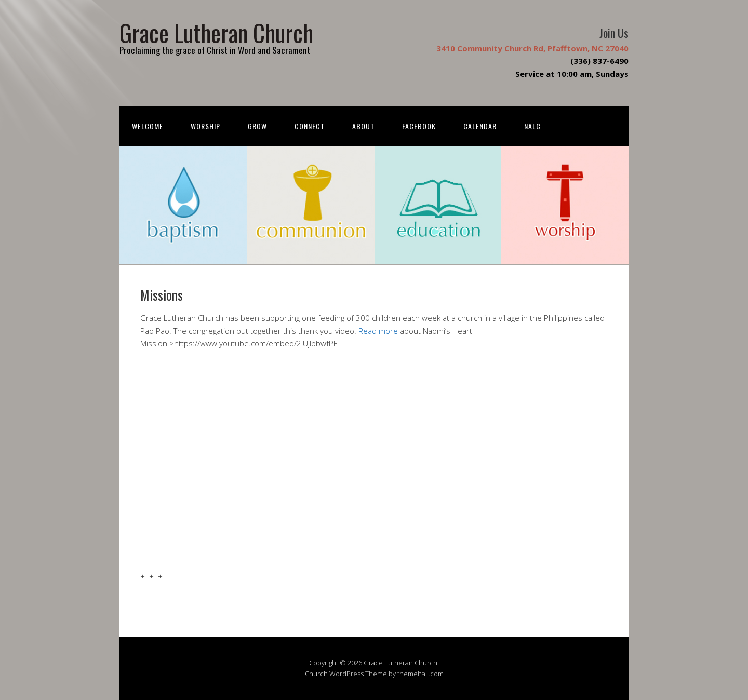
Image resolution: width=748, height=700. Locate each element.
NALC (532, 126)
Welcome (148, 126)
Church (316, 674)
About (363, 126)
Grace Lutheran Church (216, 32)
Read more (378, 331)
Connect (310, 126)
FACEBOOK (419, 126)
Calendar (480, 126)
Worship (205, 126)
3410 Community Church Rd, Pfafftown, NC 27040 (532, 48)
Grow (257, 126)
